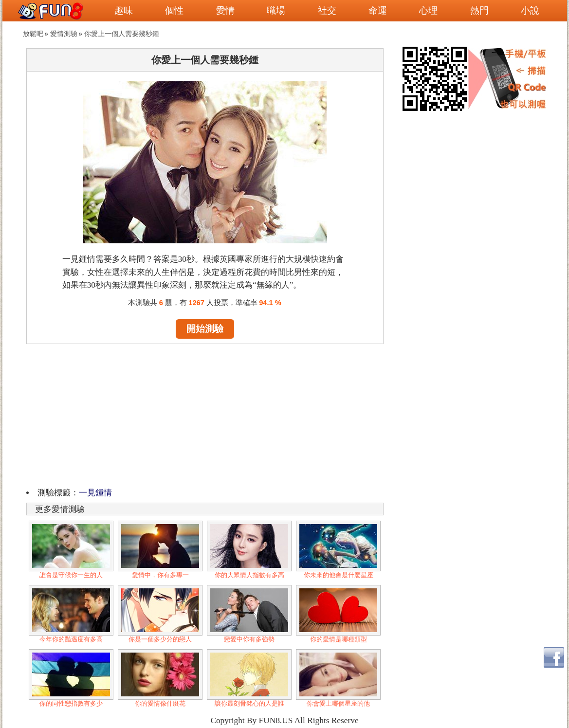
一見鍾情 (95, 493)
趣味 (124, 10)
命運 (378, 10)
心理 (428, 10)
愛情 (225, 10)
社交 (327, 10)
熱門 (479, 10)
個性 (174, 10)
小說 (530, 10)
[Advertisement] (205, 414)
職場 (276, 10)
